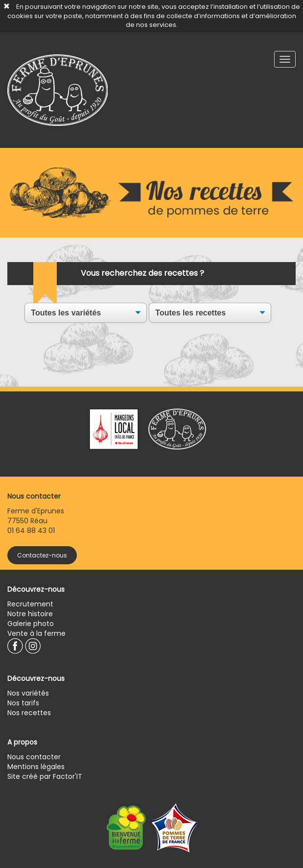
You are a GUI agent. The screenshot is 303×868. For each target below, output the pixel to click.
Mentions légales (36, 767)
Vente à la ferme (36, 633)
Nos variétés (28, 693)
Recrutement (30, 604)
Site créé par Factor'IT (45, 776)
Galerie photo (31, 624)
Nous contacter (34, 757)
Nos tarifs (23, 703)
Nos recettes (29, 713)
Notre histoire (30, 614)
